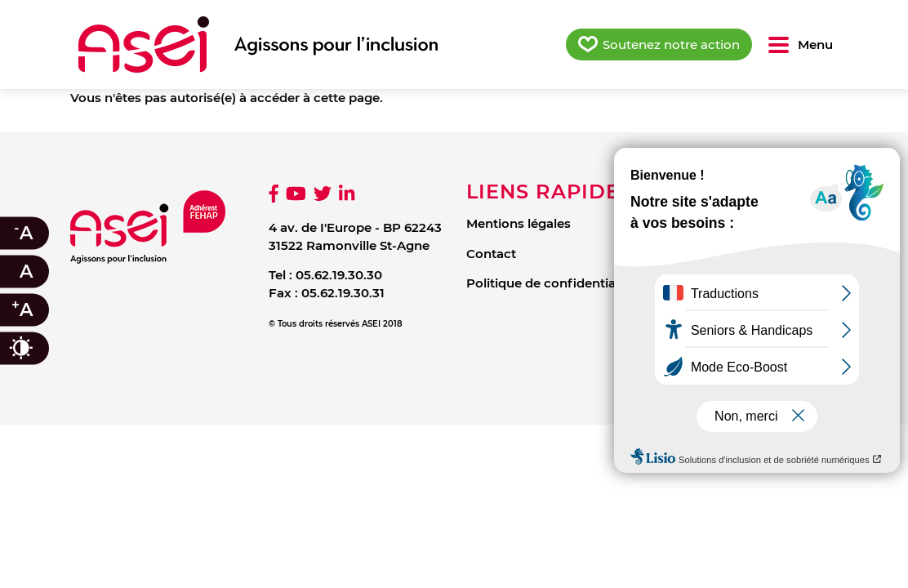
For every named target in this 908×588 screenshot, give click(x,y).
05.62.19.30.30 (339, 275)
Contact (491, 254)
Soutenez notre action (671, 45)
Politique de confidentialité (550, 283)
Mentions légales (519, 223)
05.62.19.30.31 (343, 293)
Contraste (37, 348)
